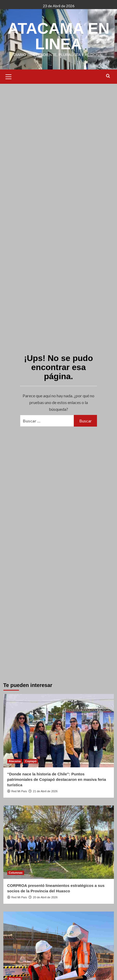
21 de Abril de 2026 (45, 791)
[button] (9, 76)
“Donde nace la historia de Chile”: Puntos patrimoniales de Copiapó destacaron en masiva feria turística (57, 779)
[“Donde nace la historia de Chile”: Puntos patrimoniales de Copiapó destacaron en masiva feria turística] (59, 731)
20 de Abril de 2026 (45, 897)
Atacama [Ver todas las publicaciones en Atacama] (15, 761)
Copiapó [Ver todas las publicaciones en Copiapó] (31, 761)
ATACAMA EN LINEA (58, 36)
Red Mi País (19, 791)
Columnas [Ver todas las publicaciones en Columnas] (16, 873)
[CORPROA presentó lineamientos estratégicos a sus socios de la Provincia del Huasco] (59, 842)
